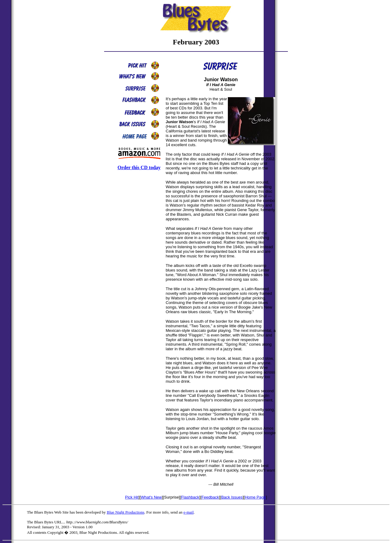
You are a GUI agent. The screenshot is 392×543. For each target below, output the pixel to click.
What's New (151, 497)
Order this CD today (139, 167)
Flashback (190, 497)
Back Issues (232, 497)
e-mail (188, 512)
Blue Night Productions (125, 512)
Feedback (210, 497)
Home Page (255, 497)
